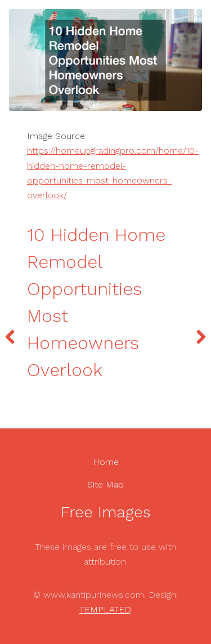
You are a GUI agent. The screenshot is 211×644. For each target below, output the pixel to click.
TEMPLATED (105, 609)
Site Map (105, 484)
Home (106, 462)
